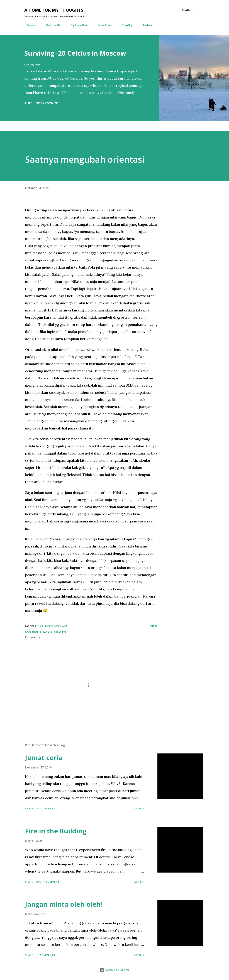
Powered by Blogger (114, 970)
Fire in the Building (56, 831)
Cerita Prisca (102, 25)
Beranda (29, 25)
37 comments (46, 808)
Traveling (125, 25)
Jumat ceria (44, 758)
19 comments (46, 955)
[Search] (187, 10)
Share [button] (28, 103)
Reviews (145, 25)
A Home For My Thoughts (54, 10)
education (42, 626)
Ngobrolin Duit (77, 25)
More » (139, 808)
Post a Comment (47, 103)
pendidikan (59, 626)
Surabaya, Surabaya (53, 632)
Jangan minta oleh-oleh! (64, 904)
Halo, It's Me (51, 25)
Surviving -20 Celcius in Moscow (75, 53)
